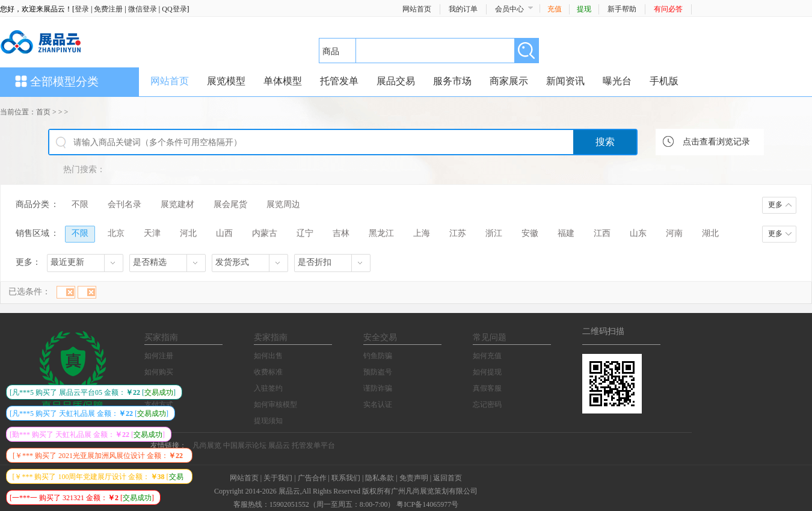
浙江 (494, 233)
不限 (80, 204)
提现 (584, 9)
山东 (638, 233)
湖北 (710, 233)
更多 (775, 205)
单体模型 (283, 81)
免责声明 (414, 478)
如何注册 (159, 356)
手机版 (664, 81)
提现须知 (268, 421)
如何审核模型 (275, 404)
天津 (152, 233)
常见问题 (490, 337)
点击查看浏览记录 (716, 142)
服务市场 (452, 81)
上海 (422, 233)
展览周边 (283, 204)
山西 (224, 233)
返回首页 (448, 478)
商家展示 (509, 81)
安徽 (530, 233)
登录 (82, 9)
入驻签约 (268, 388)
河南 (674, 233)
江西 (602, 233)
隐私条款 (380, 478)
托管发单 (339, 81)
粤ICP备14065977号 (427, 504)
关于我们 (278, 478)
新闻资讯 (565, 81)
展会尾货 (230, 204)
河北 (188, 233)
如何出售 (268, 356)
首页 (43, 112)
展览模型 (226, 81)
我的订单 (463, 9)
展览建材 (177, 204)
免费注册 (108, 9)
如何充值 (487, 356)
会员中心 (509, 9)
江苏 (458, 233)
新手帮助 (622, 9)
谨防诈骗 (378, 388)
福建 (566, 233)
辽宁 (305, 233)
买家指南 (161, 337)
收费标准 (268, 372)
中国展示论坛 (245, 445)
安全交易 (380, 337)
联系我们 (346, 478)
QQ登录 (174, 9)
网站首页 (417, 9)
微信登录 (143, 9)
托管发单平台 (313, 445)
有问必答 (668, 9)
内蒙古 (265, 233)
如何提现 (487, 372)
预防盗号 (378, 372)
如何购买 (159, 372)
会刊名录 (125, 204)
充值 (555, 9)
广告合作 (312, 478)
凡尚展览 (207, 445)
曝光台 (617, 81)
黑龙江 (381, 233)
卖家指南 (271, 337)
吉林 (341, 233)
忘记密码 (487, 404)
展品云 (279, 445)
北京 (116, 233)
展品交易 (396, 81)
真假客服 (487, 388)
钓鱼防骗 (378, 356)
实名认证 (378, 404)
